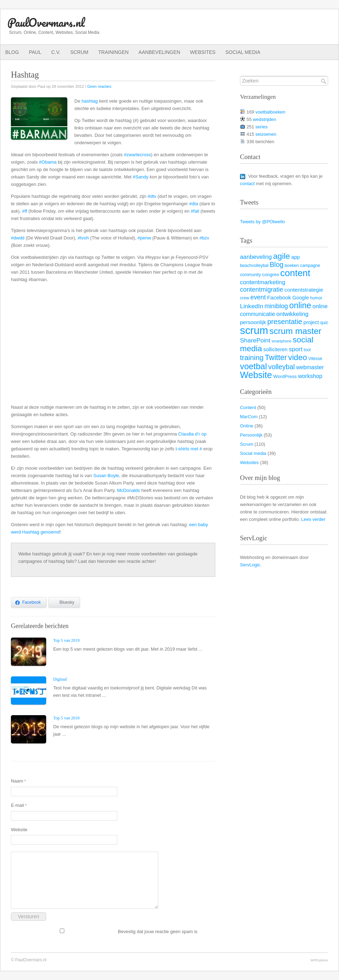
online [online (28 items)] (300, 305)
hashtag (90, 101)
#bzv (204, 238)
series (262, 127)
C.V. (56, 52)
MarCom (249, 417)
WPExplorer (319, 960)
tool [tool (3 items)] (307, 350)
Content (248, 407)
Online (247, 426)
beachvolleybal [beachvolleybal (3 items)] (254, 266)
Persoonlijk (251, 435)
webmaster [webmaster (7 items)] (310, 367)
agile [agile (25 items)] (282, 256)
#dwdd (18, 238)
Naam (18, 781)
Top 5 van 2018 (66, 718)
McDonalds (128, 490)
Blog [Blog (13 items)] (276, 264)
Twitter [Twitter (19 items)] (276, 358)
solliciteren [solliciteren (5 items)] (275, 349)
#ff (25, 211)
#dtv (152, 196)
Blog (12, 52)
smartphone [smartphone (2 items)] (282, 341)
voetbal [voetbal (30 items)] (254, 366)
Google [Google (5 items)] (300, 298)
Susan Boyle (106, 476)
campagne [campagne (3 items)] (310, 266)
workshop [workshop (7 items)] (310, 376)
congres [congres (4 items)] (271, 275)
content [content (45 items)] (295, 273)
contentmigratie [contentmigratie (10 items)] (261, 290)
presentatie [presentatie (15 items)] (285, 322)
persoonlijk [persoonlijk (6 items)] (253, 322)
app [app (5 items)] (296, 257)
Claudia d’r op (192, 434)
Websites (203, 52)
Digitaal (60, 679)
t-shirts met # (189, 449)
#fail (195, 211)
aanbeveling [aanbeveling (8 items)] (256, 257)
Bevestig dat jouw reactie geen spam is (104, 931)
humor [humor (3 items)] (316, 298)
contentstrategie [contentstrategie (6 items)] (304, 290)
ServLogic (250, 565)
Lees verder (313, 519)
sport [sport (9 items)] (296, 349)
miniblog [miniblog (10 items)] (276, 306)
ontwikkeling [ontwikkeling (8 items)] (292, 314)
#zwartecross (138, 155)
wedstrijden (265, 119)
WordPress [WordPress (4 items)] (285, 376)
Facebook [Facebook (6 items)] (279, 297)
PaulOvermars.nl (46, 22)
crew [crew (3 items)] (245, 298)
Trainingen (113, 52)
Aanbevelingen (159, 52)
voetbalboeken (270, 112)
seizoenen (266, 134)
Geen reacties (99, 86)
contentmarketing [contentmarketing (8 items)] (263, 282)
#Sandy (141, 177)
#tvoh (83, 238)
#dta (194, 204)
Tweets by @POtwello (263, 222)
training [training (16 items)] (252, 358)
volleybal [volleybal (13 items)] (281, 367)
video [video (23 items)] (298, 357)
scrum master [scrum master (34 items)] (295, 331)
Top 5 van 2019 (66, 640)
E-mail (19, 805)
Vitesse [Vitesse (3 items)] (315, 359)
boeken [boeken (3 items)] (292, 266)
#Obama (48, 162)
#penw (144, 238)
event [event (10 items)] (258, 297)
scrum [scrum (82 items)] (254, 330)
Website (19, 830)
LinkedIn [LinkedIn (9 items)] (252, 306)
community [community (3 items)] (250, 275)
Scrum (79, 52)
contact (247, 184)
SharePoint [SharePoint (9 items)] (255, 340)
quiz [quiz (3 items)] (324, 323)
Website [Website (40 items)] (256, 375)
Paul (35, 52)
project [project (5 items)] (311, 322)
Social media (243, 52)
